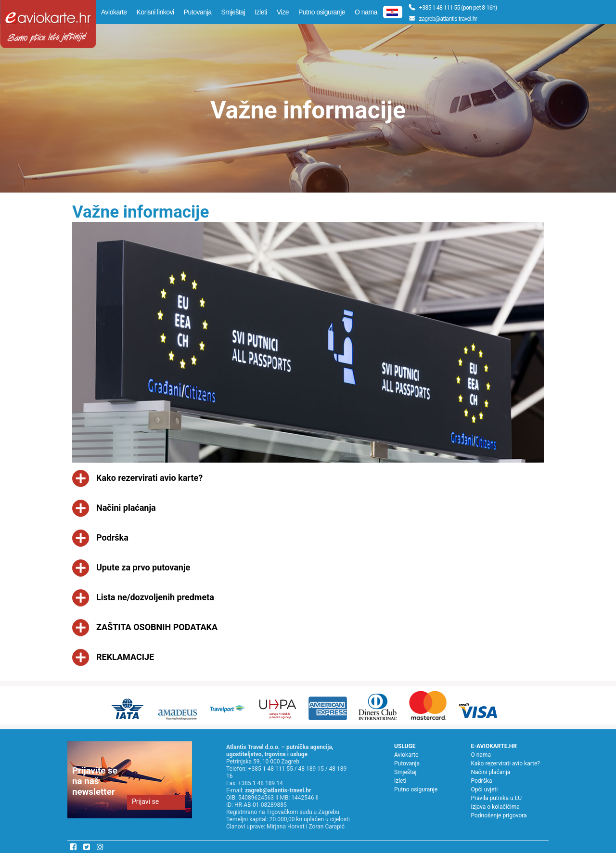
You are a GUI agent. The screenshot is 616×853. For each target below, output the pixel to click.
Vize (283, 12)
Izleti (261, 12)
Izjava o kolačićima (495, 807)
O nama (366, 12)
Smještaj (233, 12)
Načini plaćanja (490, 772)
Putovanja (198, 12)
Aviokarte (114, 12)
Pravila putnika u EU (496, 798)
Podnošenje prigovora (499, 815)
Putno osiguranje (322, 12)
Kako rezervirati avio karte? (505, 763)
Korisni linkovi (155, 12)
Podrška (481, 781)
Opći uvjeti (484, 789)
